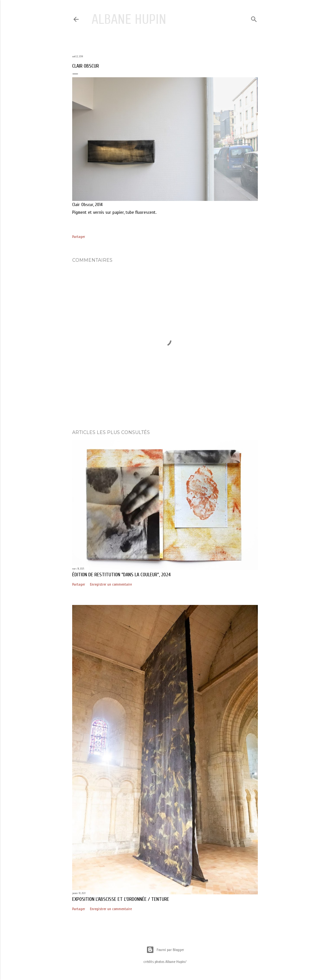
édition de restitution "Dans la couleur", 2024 (121, 575)
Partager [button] (79, 237)
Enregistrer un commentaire (111, 584)
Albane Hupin (129, 19)
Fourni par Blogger (165, 950)
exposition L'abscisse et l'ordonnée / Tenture (121, 899)
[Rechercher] (254, 18)
